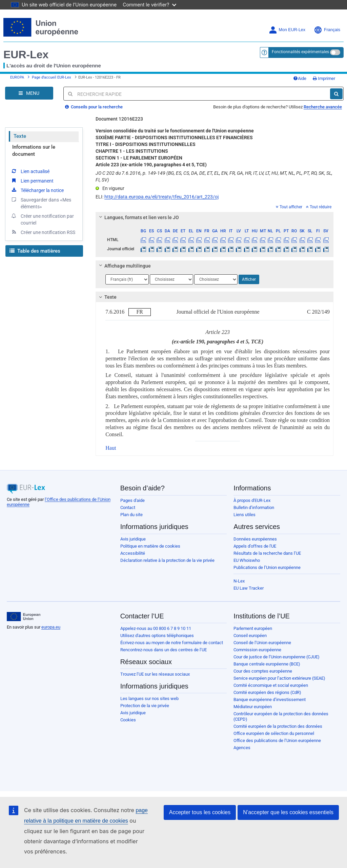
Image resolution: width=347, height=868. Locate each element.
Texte (20, 136)
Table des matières (35, 251)
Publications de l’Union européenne (267, 567)
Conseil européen (250, 636)
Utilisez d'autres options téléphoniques (157, 636)
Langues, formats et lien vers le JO (138, 217)
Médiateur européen (253, 707)
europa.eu (51, 627)
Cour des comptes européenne (263, 671)
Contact (128, 507)
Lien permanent (32, 181)
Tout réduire (319, 207)
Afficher (249, 279)
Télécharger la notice (37, 190)
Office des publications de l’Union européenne (277, 740)
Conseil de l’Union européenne (262, 643)
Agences (242, 748)
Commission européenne (257, 650)
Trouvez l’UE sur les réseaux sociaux (155, 674)
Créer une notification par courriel (42, 219)
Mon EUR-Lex (287, 30)
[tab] (215, 217)
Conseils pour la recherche (94, 107)
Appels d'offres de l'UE (255, 546)
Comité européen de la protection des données (278, 726)
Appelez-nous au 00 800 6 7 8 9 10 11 (156, 628)
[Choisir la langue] (127, 279)
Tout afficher (289, 207)
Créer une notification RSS (43, 232)
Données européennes (255, 539)
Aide (300, 78)
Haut (111, 448)
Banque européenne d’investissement (270, 700)
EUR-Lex (26, 55)
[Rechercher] (336, 94)
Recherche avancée (323, 107)
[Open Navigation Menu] (29, 93)
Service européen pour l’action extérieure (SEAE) (279, 678)
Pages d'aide (132, 500)
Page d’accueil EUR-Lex (51, 77)
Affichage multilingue (124, 266)
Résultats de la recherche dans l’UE (267, 553)
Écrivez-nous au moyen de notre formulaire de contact (172, 643)
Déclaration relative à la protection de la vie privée (167, 560)
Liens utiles (244, 515)
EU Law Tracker (249, 588)
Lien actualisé (30, 171)
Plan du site (131, 515)
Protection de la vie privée (145, 706)
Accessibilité (133, 553)
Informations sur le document (34, 151)
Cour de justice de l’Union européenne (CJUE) (277, 657)
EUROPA (17, 77)
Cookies (128, 720)
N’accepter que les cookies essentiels (288, 812)
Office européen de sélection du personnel (274, 733)
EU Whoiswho (247, 560)
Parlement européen (253, 628)
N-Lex (239, 581)
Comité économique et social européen (271, 685)
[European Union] (24, 617)
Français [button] (327, 30)
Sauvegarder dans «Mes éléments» (41, 203)
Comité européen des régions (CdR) (267, 692)
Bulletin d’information (254, 507)
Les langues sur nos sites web (149, 698)
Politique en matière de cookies (150, 546)
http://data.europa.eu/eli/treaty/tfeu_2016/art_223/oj (161, 197)
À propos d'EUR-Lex (252, 500)
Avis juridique (133, 539)
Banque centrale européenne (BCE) (267, 664)
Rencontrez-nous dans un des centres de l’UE (164, 650)
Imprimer (324, 78)
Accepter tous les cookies (200, 812)
